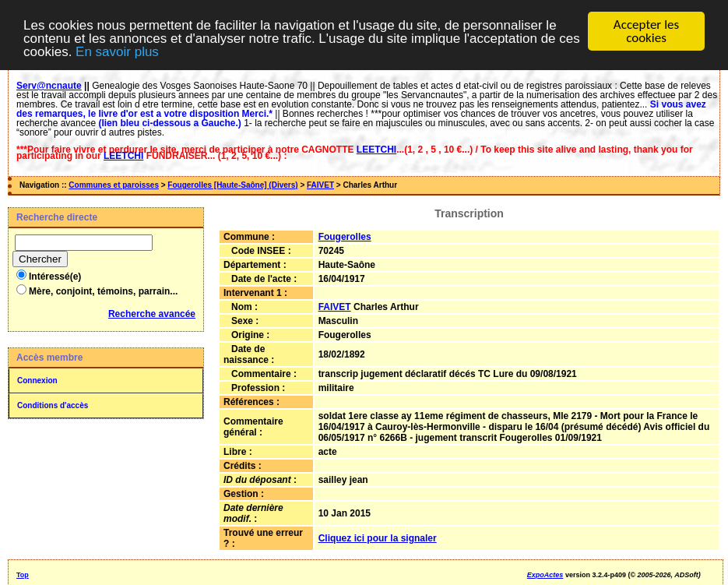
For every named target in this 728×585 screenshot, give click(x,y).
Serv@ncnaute (49, 86)
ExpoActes (545, 575)
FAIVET (320, 185)
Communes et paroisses (114, 185)
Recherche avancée (152, 314)
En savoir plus (117, 51)
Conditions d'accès (53, 405)
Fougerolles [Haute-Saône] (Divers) (232, 185)
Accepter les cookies (646, 31)
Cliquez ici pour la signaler (378, 538)
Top (23, 575)
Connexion (37, 381)
